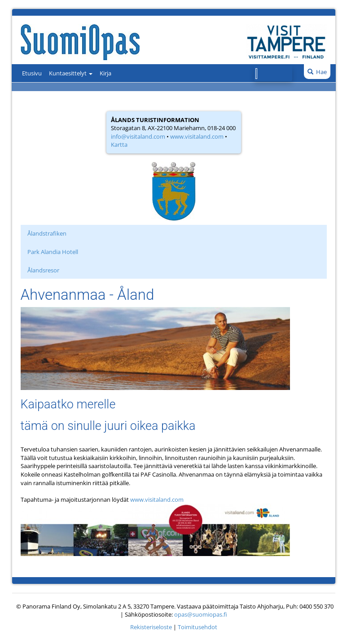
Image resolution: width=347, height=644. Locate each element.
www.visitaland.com (197, 136)
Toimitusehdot (198, 627)
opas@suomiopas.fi (201, 614)
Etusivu (32, 73)
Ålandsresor (43, 270)
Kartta (119, 145)
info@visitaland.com (138, 136)
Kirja (105, 73)
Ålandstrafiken (47, 233)
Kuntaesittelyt (71, 73)
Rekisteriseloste (151, 627)
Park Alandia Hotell (53, 252)
